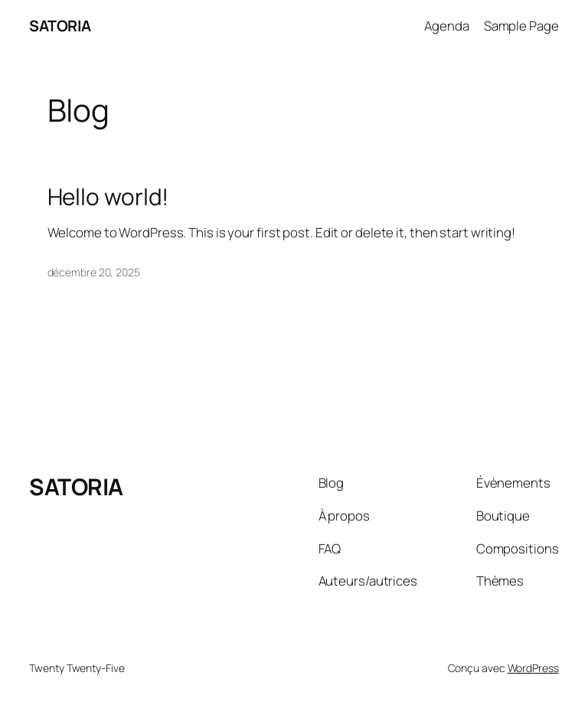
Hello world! (108, 196)
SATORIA (60, 26)
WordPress (533, 668)
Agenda (446, 26)
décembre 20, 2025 (94, 272)
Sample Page (521, 26)
